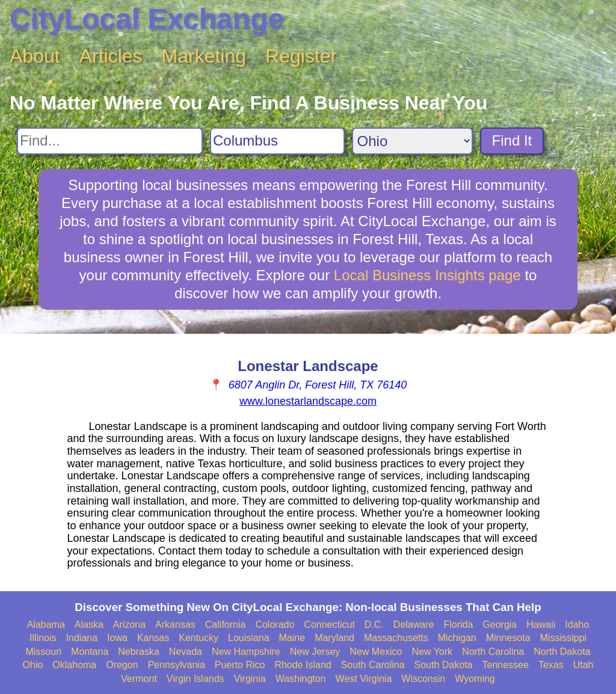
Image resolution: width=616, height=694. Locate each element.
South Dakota (444, 665)
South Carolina (373, 665)
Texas (551, 665)
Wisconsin (423, 679)
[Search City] (277, 141)
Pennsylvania (177, 665)
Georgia (500, 625)
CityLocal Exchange (147, 19)
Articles (111, 56)
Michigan (457, 638)
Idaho (577, 625)
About (35, 56)
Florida (458, 625)
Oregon (122, 665)
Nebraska (138, 652)
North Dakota (562, 652)
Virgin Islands (196, 679)
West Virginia (364, 679)
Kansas (153, 638)
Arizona (129, 625)
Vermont (139, 679)
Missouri (43, 652)
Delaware (414, 625)
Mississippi (563, 638)
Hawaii (541, 625)
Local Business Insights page (427, 275)
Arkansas (175, 625)
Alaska (89, 625)
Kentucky (199, 638)
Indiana (82, 638)
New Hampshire (246, 652)
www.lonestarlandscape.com (308, 401)
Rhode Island (303, 665)
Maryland (334, 638)
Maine (292, 638)
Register (301, 56)
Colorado (275, 625)
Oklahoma (74, 665)
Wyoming (475, 679)
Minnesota (508, 638)
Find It (512, 140)
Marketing (204, 56)
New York (432, 652)
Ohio (33, 665)
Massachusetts (396, 638)
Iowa (117, 638)
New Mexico (376, 652)
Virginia (250, 679)
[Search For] (110, 141)
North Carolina (493, 652)
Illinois (43, 638)
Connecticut (329, 625)
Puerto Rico (240, 665)
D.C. (374, 625)
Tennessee (505, 665)
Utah (584, 665)
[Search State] (412, 141)
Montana (90, 652)
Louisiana (249, 638)
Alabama (46, 625)
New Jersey (315, 652)
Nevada (186, 652)
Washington (301, 679)
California (226, 625)
